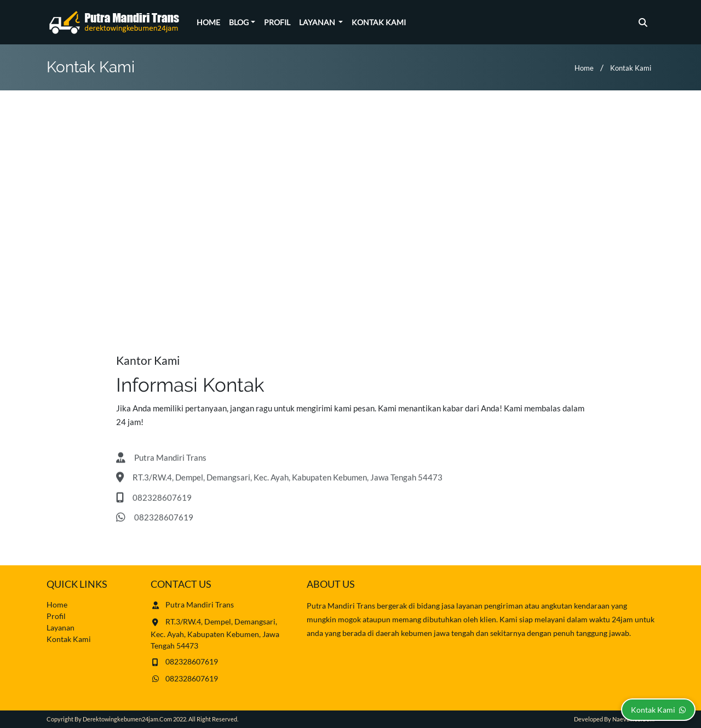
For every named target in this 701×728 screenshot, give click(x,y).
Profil (277, 22)
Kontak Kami (379, 22)
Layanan (318, 22)
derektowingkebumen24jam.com (127, 719)
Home (208, 22)
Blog (239, 22)
